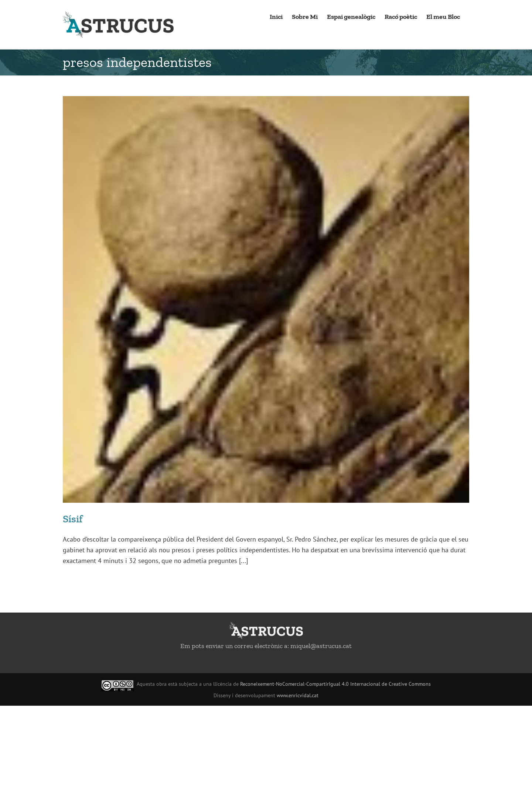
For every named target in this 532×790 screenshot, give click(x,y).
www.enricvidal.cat (298, 695)
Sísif (73, 519)
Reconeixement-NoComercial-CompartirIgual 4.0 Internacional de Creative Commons (335, 684)
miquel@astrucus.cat (321, 646)
